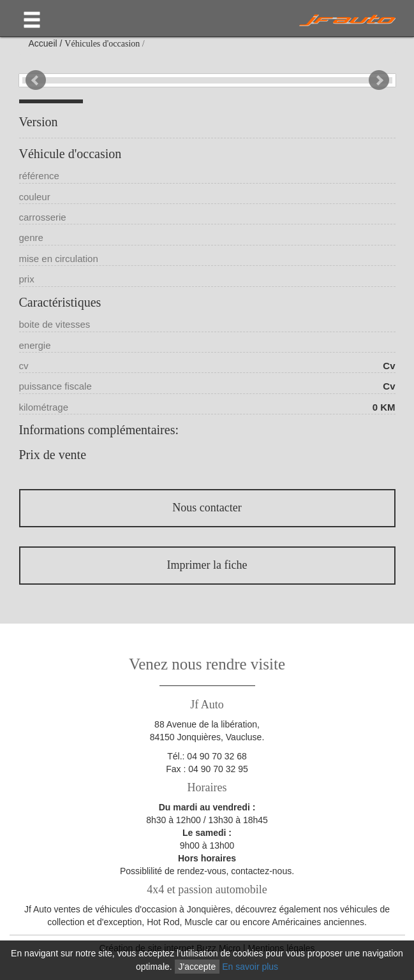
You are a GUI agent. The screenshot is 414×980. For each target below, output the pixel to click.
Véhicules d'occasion (102, 44)
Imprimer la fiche (207, 565)
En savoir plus (250, 967)
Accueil (43, 43)
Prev (36, 80)
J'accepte (197, 967)
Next (379, 80)
